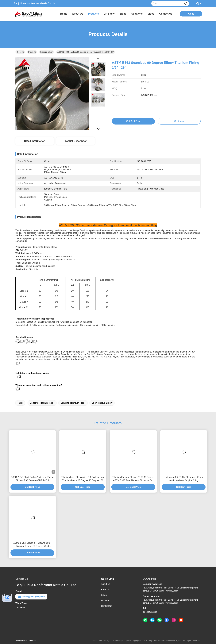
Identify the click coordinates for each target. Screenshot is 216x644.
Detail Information (35, 141)
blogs (123, 14)
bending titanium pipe (72, 403)
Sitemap (33, 641)
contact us (166, 14)
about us (78, 14)
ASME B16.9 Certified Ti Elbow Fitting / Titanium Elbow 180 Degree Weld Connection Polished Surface (32, 545)
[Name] (186, 4)
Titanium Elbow (47, 52)
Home (64, 14)
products (93, 14)
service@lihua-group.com (31, 597)
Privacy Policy (21, 641)
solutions (137, 14)
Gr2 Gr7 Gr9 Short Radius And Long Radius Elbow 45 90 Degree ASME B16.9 (32, 479)
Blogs (104, 595)
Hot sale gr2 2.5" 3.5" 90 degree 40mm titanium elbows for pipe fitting (184, 479)
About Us (106, 584)
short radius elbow (102, 403)
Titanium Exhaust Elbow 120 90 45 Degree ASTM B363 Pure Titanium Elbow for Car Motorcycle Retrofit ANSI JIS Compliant (133, 479)
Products (32, 52)
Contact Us (107, 606)
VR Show (109, 14)
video (151, 14)
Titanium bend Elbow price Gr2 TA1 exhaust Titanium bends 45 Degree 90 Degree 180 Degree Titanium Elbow (83, 479)
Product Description (75, 141)
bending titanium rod (41, 403)
